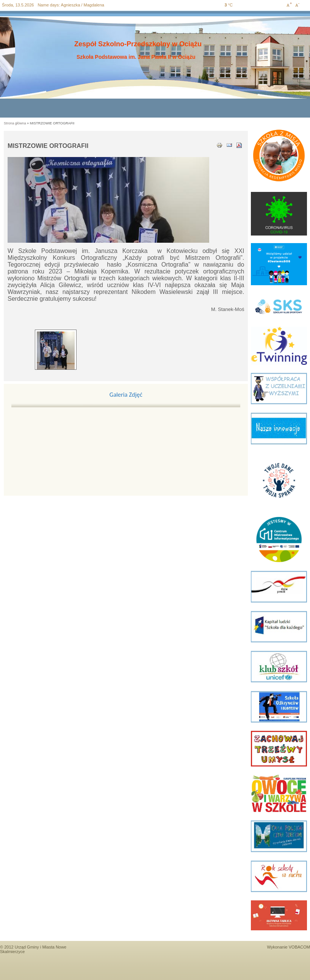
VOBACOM (299, 947)
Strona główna (15, 123)
